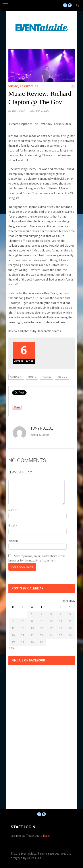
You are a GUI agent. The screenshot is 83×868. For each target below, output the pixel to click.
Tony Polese (18, 111)
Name (13, 510)
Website (14, 541)
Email (13, 525)
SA (37, 86)
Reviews (27, 86)
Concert (16, 377)
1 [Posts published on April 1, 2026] (32, 614)
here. (46, 836)
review (46, 377)
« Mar (12, 648)
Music (13, 86)
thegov (62, 377)
